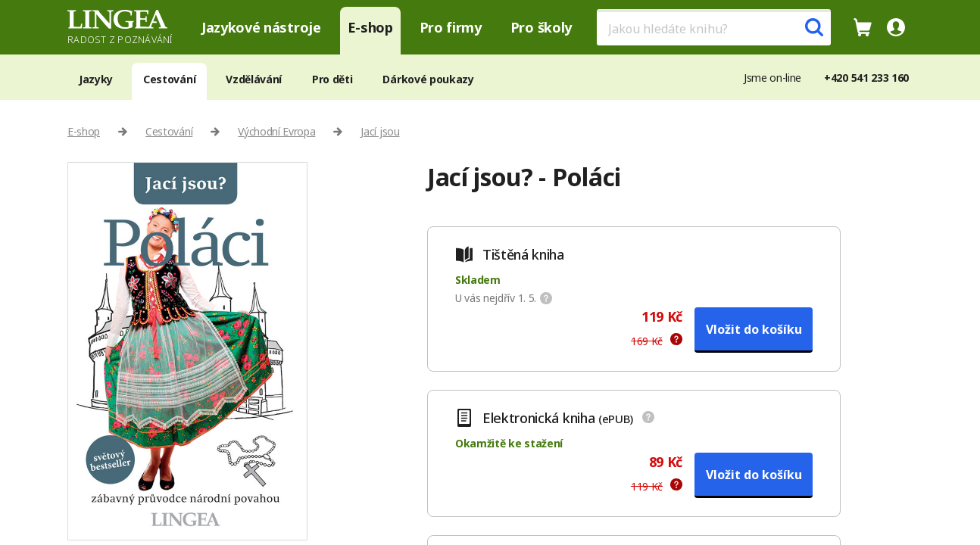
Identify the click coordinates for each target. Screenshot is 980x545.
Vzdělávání (254, 79)
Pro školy (541, 27)
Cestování (169, 79)
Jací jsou (380, 131)
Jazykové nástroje (261, 27)
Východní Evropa (276, 131)
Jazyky (96, 79)
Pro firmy (451, 27)
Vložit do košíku (754, 329)
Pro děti (332, 79)
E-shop (370, 27)
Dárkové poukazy (428, 79)
